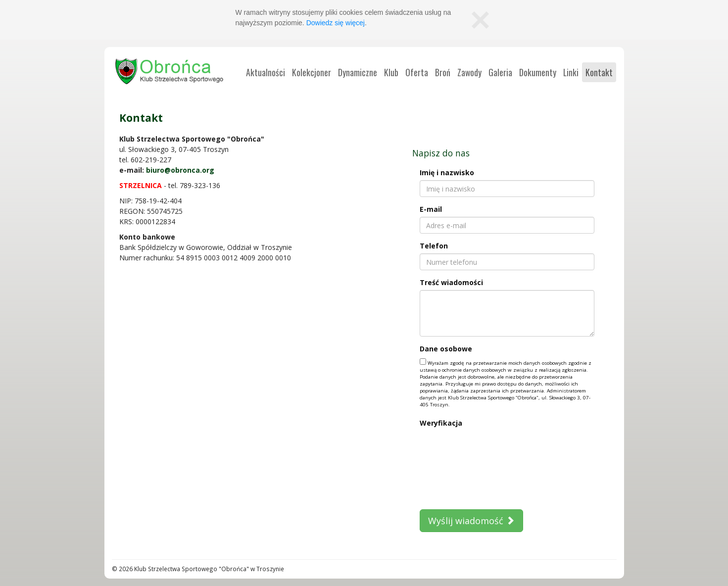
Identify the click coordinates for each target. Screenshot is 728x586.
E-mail (431, 209)
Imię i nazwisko (447, 172)
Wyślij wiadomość (471, 521)
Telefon (434, 246)
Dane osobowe (446, 349)
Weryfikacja (441, 423)
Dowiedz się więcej (336, 23)
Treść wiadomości (451, 282)
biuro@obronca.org (180, 170)
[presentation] (460, 466)
